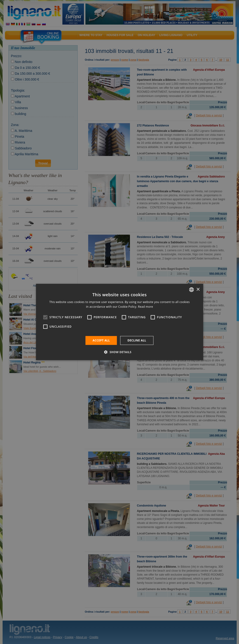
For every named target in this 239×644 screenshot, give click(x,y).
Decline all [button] (137, 340)
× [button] (198, 289)
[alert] (119, 322)
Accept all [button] (101, 340)
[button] (120, 352)
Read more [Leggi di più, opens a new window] (145, 307)
